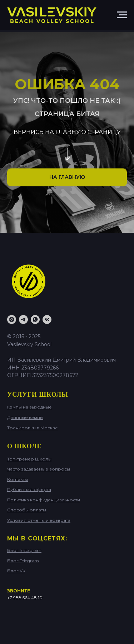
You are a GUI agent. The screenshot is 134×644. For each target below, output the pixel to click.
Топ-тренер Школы (29, 459)
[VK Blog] (47, 319)
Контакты (18, 479)
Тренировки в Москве (33, 428)
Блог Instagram (24, 550)
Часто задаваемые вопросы (39, 469)
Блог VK (16, 571)
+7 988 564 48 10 (25, 598)
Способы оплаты (27, 510)
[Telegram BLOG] (23, 319)
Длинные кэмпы (25, 417)
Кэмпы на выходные (29, 407)
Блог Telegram (23, 561)
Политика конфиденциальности (44, 500)
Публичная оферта (29, 489)
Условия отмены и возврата (39, 520)
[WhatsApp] (35, 319)
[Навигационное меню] (122, 15)
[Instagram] (12, 319)
